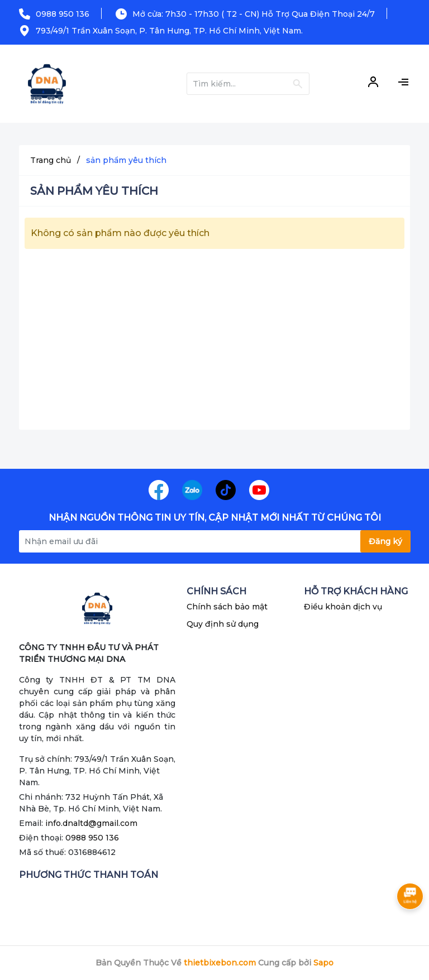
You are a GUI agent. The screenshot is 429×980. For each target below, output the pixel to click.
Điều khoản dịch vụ (343, 607)
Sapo (323, 963)
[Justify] (297, 84)
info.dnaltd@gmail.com (91, 823)
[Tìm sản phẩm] (248, 84)
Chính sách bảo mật (227, 607)
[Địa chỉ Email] (214, 541)
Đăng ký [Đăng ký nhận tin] (385, 541)
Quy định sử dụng (223, 624)
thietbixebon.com (220, 963)
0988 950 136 (63, 14)
